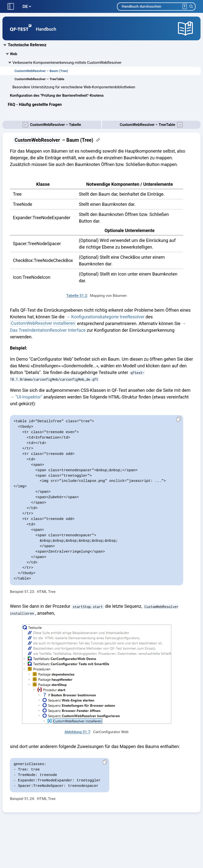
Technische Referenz (27, 45)
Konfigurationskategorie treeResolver (108, 317)
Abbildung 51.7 (77, 732)
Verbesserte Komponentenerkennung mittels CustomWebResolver (67, 63)
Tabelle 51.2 (77, 296)
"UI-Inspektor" (29, 397)
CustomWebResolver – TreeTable (40, 79)
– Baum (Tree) (53, 140)
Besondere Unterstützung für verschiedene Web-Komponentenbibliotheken (74, 87)
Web (14, 54)
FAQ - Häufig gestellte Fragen (35, 105)
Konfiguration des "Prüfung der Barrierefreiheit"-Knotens (57, 95)
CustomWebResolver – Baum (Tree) (41, 71)
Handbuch (46, 29)
